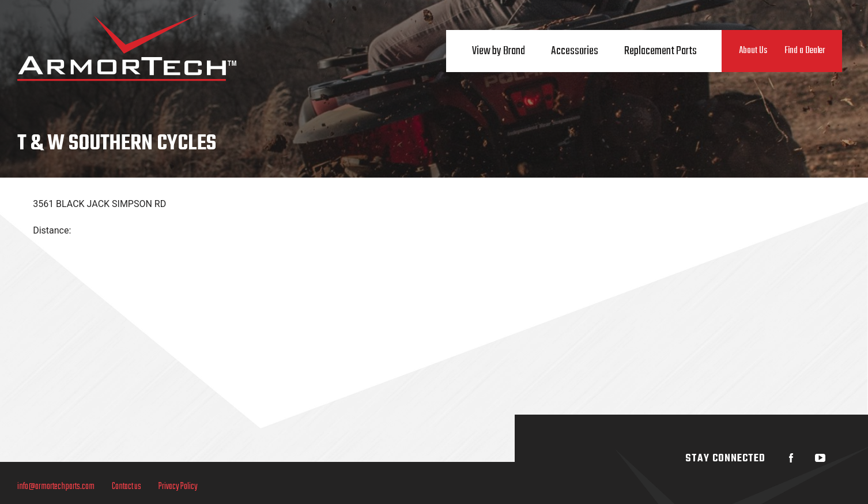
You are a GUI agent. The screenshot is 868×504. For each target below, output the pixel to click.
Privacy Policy (178, 487)
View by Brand (499, 51)
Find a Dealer (805, 51)
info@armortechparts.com (56, 487)
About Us (753, 51)
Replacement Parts (661, 51)
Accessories (575, 51)
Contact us (127, 487)
